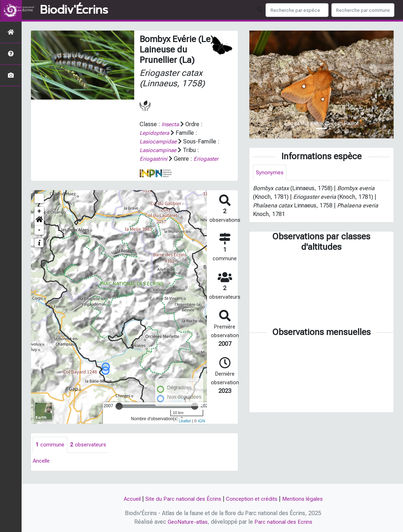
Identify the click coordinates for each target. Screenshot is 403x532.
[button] (39, 229)
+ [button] (39, 220)
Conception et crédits (253, 499)
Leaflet (185, 429)
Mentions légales (307, 499)
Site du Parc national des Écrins (181, 499)
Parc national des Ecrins (284, 522)
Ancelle (42, 470)
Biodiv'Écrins (74, 10)
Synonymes (270, 173)
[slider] (119, 415)
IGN (201, 429)
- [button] (39, 239)
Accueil (128, 499)
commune (50, 453)
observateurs (89, 453)
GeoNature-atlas (187, 522)
